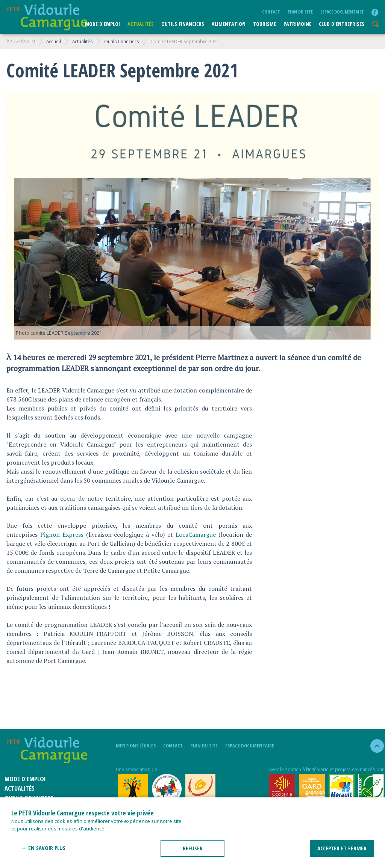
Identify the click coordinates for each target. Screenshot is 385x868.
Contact (271, 12)
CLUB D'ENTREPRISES (342, 24)
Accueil (54, 41)
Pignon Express (62, 534)
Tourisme (264, 24)
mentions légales (136, 746)
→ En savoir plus (43, 848)
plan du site (300, 12)
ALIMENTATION (229, 24)
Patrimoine (297, 24)
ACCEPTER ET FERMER (342, 848)
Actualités (141, 24)
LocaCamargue (196, 534)
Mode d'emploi (102, 24)
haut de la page (374, 746)
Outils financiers (183, 24)
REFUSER (193, 848)
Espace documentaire (342, 12)
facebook (375, 12)
